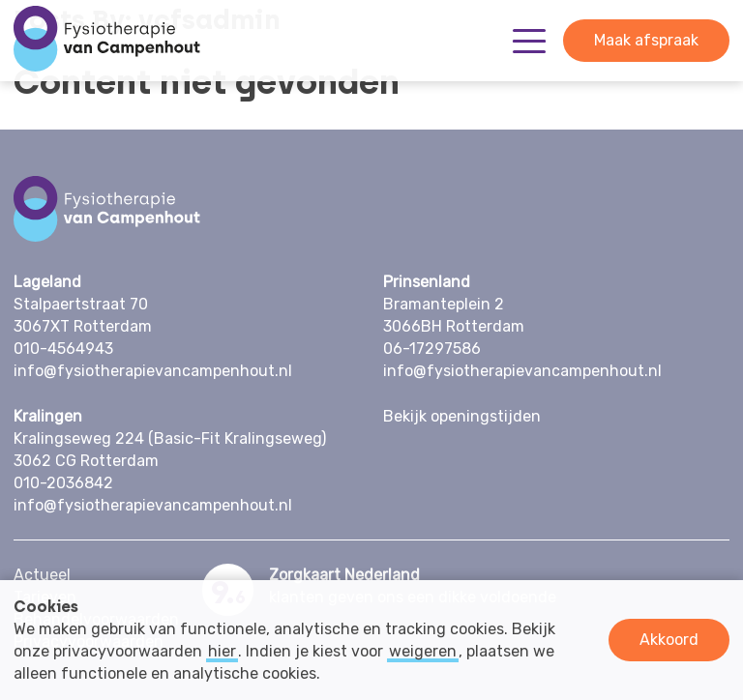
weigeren (423, 651)
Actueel (42, 575)
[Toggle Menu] (529, 41)
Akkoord (669, 640)
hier (222, 651)
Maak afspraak (646, 40)
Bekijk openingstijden (462, 416)
